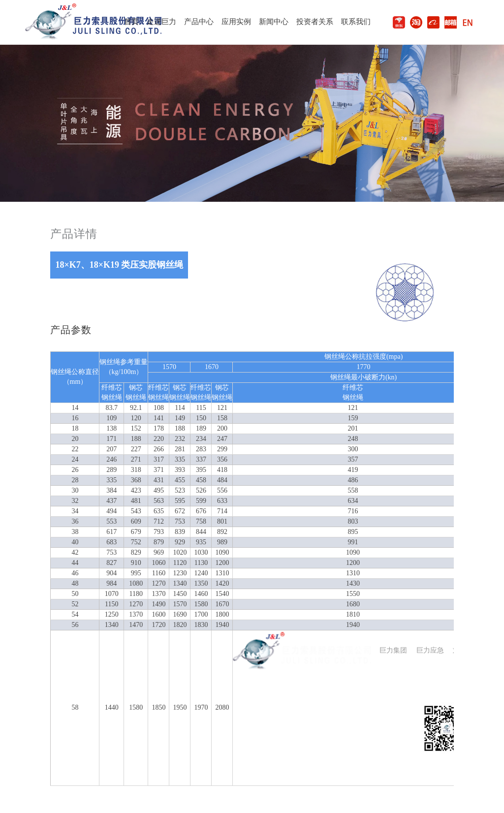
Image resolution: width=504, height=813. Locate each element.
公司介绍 (247, 697)
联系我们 (356, 22)
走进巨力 (161, 22)
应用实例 (236, 22)
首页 (131, 22)
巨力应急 (430, 650)
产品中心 (199, 22)
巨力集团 (393, 650)
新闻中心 (274, 22)
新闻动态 (289, 697)
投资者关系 (315, 22)
